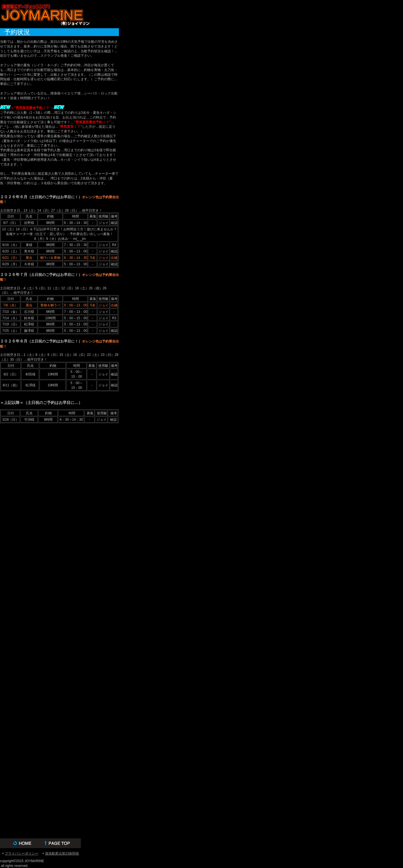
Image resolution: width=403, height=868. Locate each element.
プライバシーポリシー (22, 853)
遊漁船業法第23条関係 (62, 853)
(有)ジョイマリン (45, 14)
